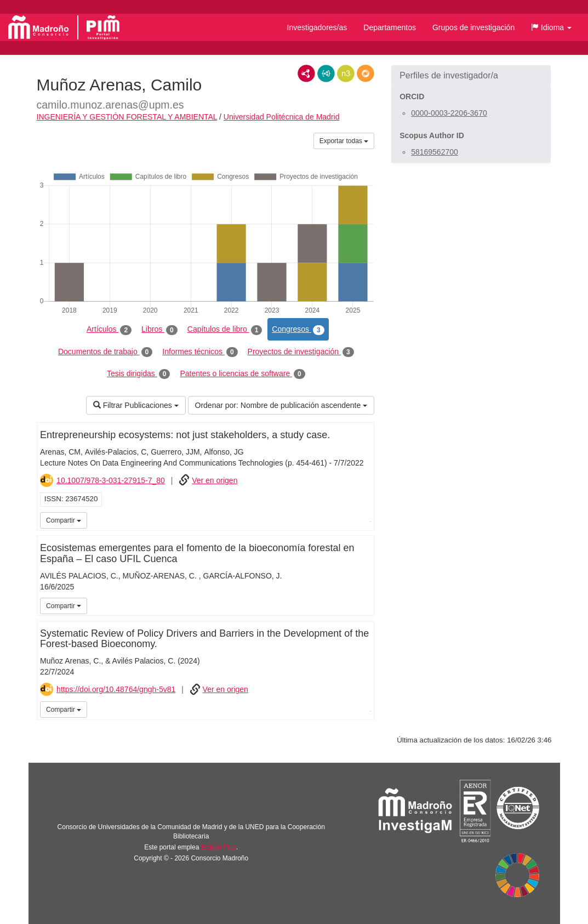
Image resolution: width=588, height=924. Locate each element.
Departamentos (390, 27)
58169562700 (435, 152)
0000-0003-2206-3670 (449, 113)
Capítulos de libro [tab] (225, 330)
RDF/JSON (366, 73)
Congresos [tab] (298, 330)
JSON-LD (326, 73)
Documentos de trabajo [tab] (105, 352)
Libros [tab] (159, 330)
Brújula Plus (219, 847)
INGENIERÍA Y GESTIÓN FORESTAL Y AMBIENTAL (127, 117)
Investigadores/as (317, 27)
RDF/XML (306, 73)
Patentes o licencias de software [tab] (242, 374)
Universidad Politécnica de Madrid (282, 117)
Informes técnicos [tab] (200, 352)
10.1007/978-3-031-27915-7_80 (111, 480)
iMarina (364, 519)
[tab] (471, 76)
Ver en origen (215, 480)
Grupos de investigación (473, 27)
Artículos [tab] (109, 330)
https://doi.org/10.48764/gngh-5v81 (116, 689)
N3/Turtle (346, 73)
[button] (551, 27)
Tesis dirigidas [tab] (139, 374)
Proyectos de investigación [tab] (301, 352)
